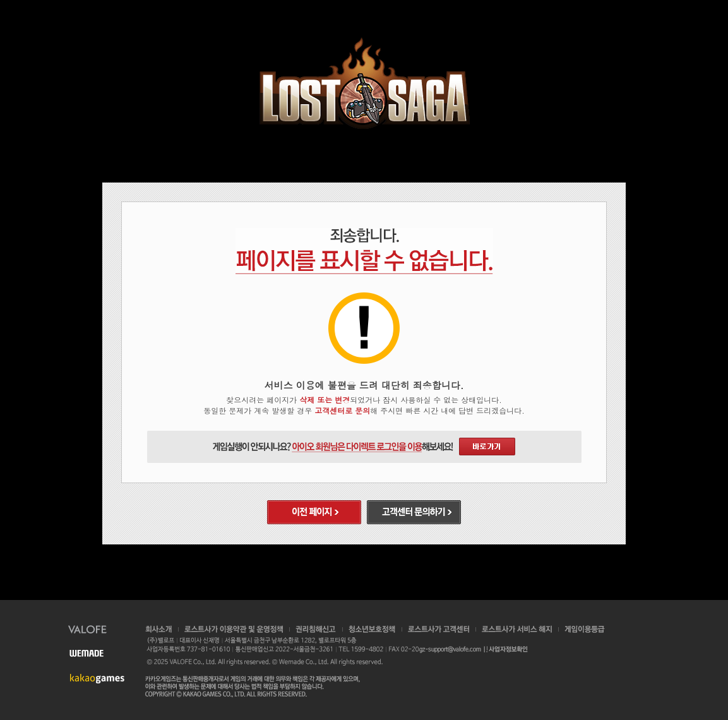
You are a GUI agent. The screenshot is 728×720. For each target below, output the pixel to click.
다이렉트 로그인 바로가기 (487, 447)
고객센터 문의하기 (414, 512)
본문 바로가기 (0, 0)
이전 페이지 (314, 512)
